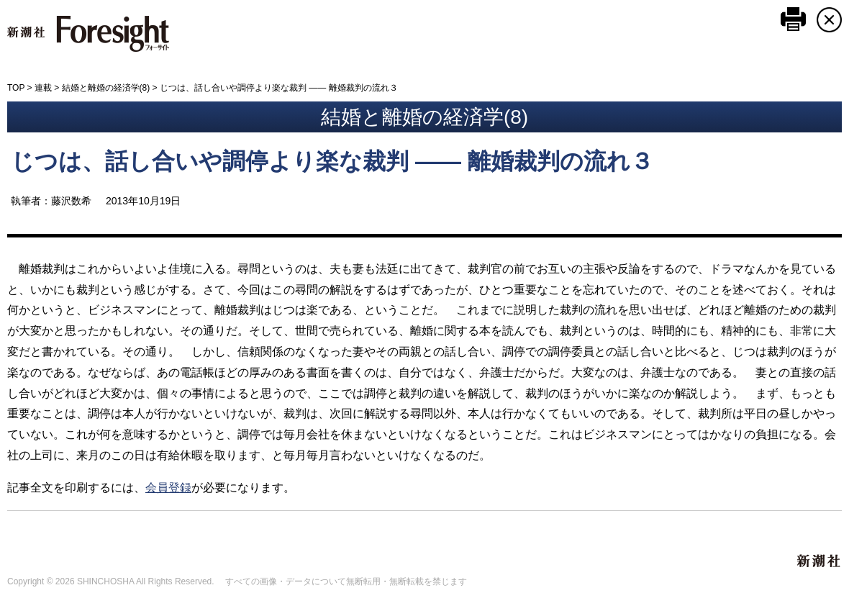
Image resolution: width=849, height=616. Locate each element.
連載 (43, 88)
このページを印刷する (793, 19)
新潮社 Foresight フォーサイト (88, 34)
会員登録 (168, 488)
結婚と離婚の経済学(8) (106, 88)
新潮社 (820, 561)
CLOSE (829, 20)
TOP (16, 88)
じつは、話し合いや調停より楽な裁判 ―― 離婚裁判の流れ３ (332, 161)
